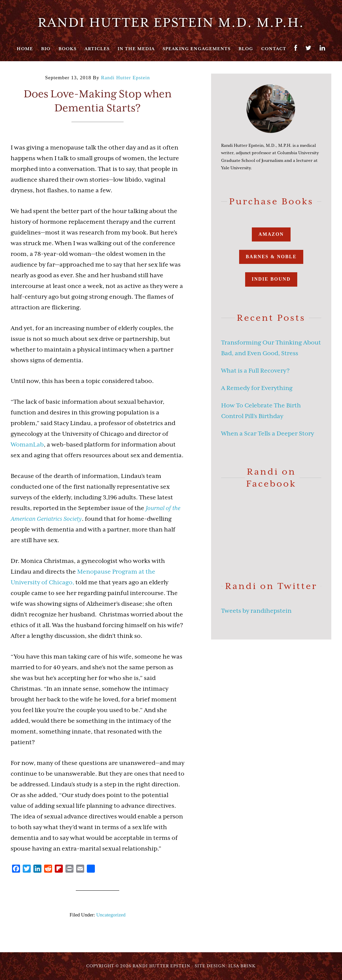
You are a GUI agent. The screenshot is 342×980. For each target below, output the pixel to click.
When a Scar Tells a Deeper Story (268, 433)
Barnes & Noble (271, 257)
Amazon (271, 234)
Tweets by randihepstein (256, 611)
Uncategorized (111, 915)
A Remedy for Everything (257, 388)
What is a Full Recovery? (255, 371)
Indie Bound (271, 279)
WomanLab (27, 445)
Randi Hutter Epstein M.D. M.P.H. (171, 22)
